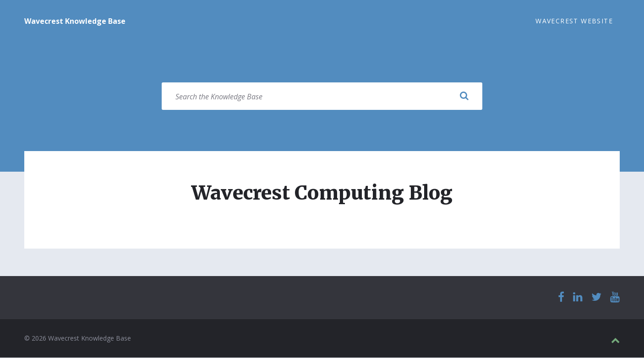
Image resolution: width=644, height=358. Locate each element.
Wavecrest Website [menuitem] (574, 21)
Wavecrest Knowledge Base (75, 21)
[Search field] (322, 97)
